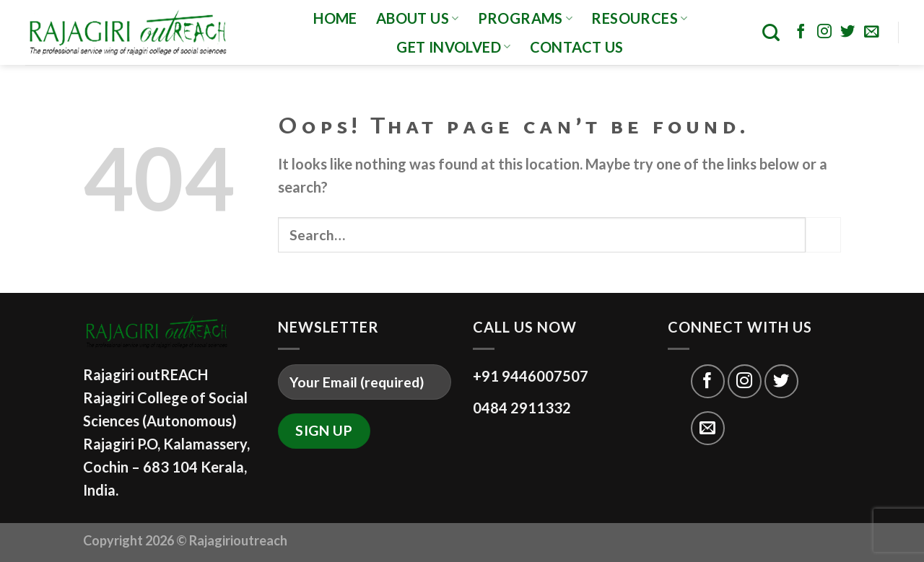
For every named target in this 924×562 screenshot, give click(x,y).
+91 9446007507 (531, 376)
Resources (639, 18)
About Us (418, 18)
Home (335, 18)
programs (526, 18)
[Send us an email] (871, 32)
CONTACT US (577, 47)
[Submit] (823, 235)
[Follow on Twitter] (847, 32)
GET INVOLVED (453, 47)
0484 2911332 (522, 408)
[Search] (771, 33)
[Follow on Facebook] (801, 32)
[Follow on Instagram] (824, 32)
